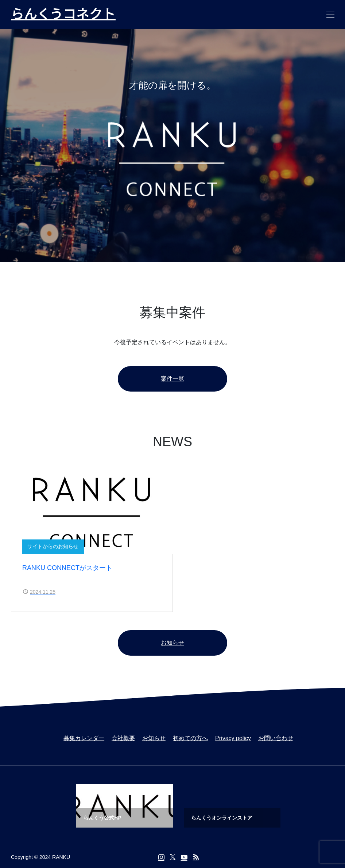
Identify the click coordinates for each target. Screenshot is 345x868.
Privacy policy (233, 738)
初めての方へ (190, 738)
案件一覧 (172, 379)
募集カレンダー (84, 738)
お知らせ (172, 643)
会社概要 (123, 738)
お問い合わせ (276, 738)
